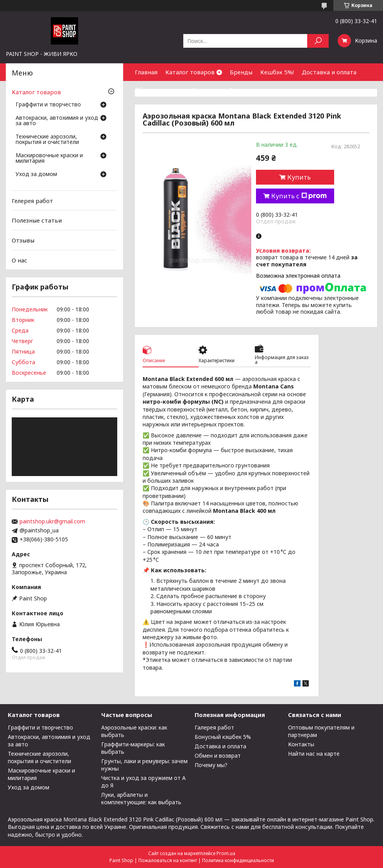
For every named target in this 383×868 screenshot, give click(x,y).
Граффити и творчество (48, 105)
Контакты (207, 90)
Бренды (241, 72)
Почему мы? (211, 765)
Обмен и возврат (160, 90)
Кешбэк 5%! (277, 72)
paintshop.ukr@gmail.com (52, 521)
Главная (146, 72)
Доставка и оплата (329, 72)
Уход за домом (36, 174)
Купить (299, 177)
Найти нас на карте (314, 754)
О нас (20, 260)
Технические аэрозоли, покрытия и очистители (47, 140)
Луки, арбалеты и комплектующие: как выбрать (141, 798)
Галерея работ (214, 727)
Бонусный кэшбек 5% (223, 737)
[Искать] (318, 41)
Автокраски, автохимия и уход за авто (57, 121)
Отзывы (23, 240)
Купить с (299, 196)
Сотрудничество (253, 90)
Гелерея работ (32, 201)
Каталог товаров (190, 72)
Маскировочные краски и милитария (49, 158)
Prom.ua (226, 853)
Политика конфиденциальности (238, 860)
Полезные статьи (37, 220)
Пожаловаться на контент (168, 860)
